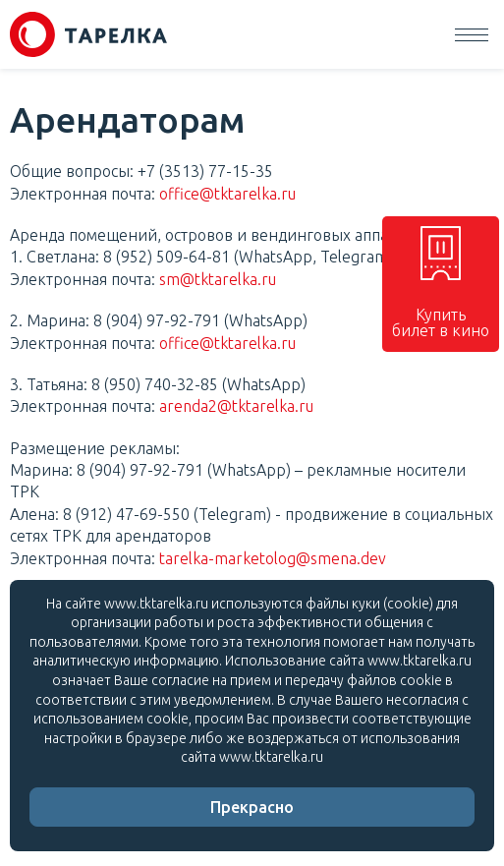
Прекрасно (252, 807)
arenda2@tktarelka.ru (236, 406)
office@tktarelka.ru (227, 194)
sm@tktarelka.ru (218, 279)
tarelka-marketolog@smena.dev (273, 558)
